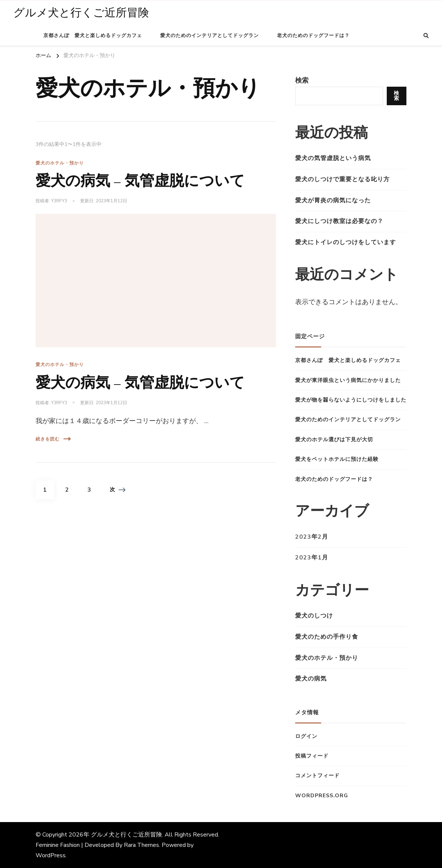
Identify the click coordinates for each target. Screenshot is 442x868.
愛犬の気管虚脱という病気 (333, 158)
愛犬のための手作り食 (327, 637)
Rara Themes (141, 845)
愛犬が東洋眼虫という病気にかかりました (348, 380)
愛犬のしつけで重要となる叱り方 (342, 179)
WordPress (51, 855)
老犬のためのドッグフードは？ (313, 36)
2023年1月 (312, 558)
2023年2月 (312, 537)
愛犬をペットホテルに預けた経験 (337, 459)
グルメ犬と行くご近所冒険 (81, 13)
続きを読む (53, 439)
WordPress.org (322, 796)
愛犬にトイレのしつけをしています (346, 242)
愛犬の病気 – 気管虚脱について (140, 181)
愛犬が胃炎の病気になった (333, 200)
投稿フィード (312, 756)
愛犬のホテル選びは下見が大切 (334, 440)
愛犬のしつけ (314, 616)
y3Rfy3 (59, 201)
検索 (302, 80)
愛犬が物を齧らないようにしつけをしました (351, 400)
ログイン (306, 736)
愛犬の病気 (311, 679)
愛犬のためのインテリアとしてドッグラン (210, 36)
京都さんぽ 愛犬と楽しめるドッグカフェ (93, 36)
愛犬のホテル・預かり (60, 163)
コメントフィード (317, 776)
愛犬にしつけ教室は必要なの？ (339, 221)
